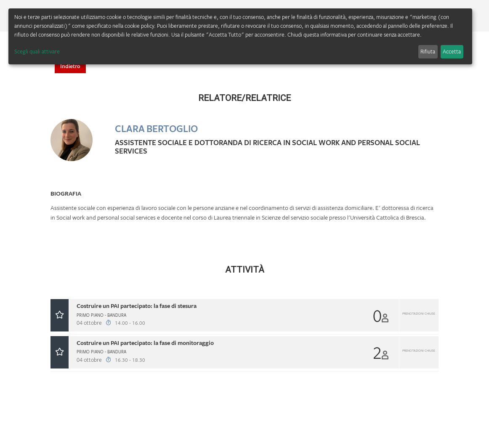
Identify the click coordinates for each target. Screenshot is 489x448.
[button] (244, 315)
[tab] (244, 317)
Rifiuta (428, 51)
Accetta (452, 51)
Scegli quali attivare (37, 51)
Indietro (70, 66)
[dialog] (240, 36)
